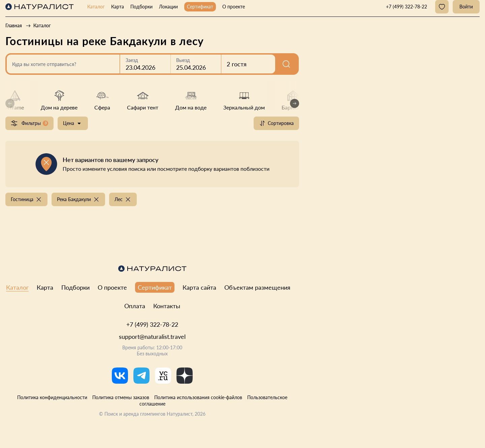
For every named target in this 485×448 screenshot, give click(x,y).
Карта (118, 7)
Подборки (141, 7)
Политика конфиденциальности (52, 397)
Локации (168, 7)
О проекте (234, 7)
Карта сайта (199, 287)
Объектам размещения (257, 287)
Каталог (96, 7)
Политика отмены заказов (121, 397)
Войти (466, 7)
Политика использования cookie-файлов (198, 397)
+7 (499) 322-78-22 (152, 324)
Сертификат (200, 7)
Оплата (135, 306)
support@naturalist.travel (152, 337)
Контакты (167, 306)
